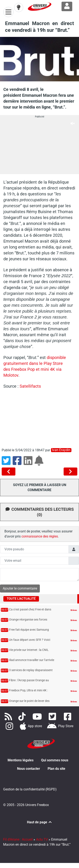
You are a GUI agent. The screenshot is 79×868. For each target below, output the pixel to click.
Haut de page (40, 822)
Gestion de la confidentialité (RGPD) (30, 789)
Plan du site (56, 769)
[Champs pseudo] (34, 549)
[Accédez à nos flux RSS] (9, 716)
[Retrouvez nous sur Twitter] (53, 716)
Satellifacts (30, 386)
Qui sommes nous (55, 760)
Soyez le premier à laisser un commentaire (40, 487)
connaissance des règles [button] (40, 536)
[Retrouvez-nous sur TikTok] (23, 716)
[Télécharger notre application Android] (60, 726)
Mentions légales (21, 760)
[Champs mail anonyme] (34, 561)
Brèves (74, 610)
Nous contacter (29, 769)
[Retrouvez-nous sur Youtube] (38, 716)
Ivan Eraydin (61, 450)
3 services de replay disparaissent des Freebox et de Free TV (31, 672)
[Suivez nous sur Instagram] (10, 726)
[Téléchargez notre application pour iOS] (31, 726)
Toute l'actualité (21, 599)
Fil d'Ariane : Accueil (18, 839)
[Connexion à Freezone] (67, 6)
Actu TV (42, 839)
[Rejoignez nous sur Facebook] (68, 716)
